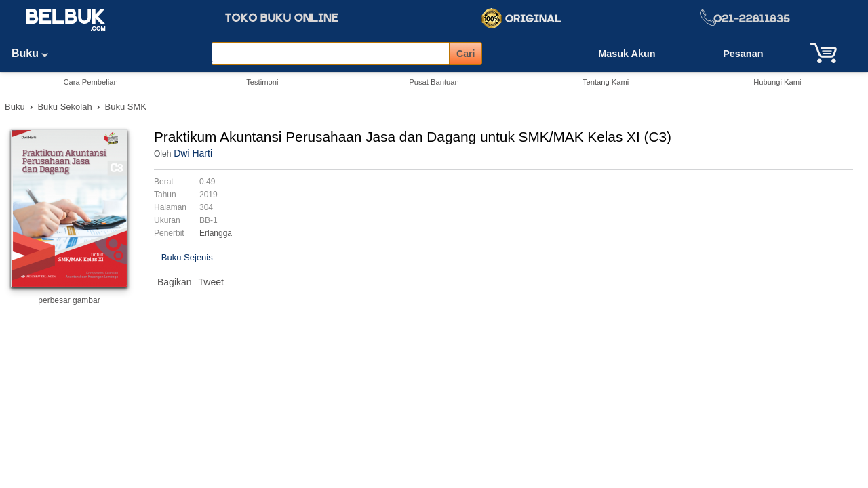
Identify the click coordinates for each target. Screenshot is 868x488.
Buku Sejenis (187, 257)
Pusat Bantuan (434, 82)
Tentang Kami (606, 82)
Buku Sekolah (64, 107)
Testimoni (262, 82)
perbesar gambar (69, 300)
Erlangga (216, 233)
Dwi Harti (193, 153)
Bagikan (175, 282)
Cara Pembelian (90, 82)
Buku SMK (126, 107)
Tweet (211, 282)
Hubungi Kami (777, 82)
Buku (35, 53)
